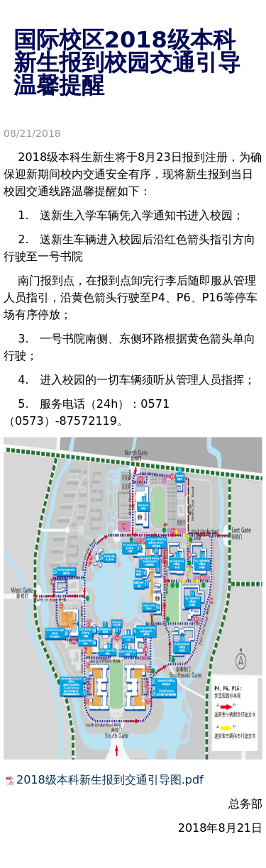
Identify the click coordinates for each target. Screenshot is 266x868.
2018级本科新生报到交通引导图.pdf (110, 780)
